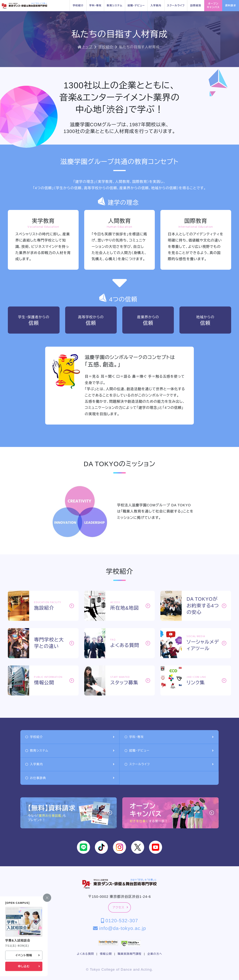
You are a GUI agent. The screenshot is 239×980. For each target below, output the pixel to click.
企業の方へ (155, 954)
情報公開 (106, 954)
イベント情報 (27, 955)
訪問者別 (196, 6)
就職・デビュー (136, 6)
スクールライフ (176, 6)
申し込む (29, 966)
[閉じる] (47, 898)
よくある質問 (85, 954)
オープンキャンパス (213, 5)
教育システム (114, 6)
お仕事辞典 (70, 778)
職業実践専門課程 (129, 954)
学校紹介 (78, 6)
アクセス (120, 907)
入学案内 (156, 6)
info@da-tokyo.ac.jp (120, 928)
